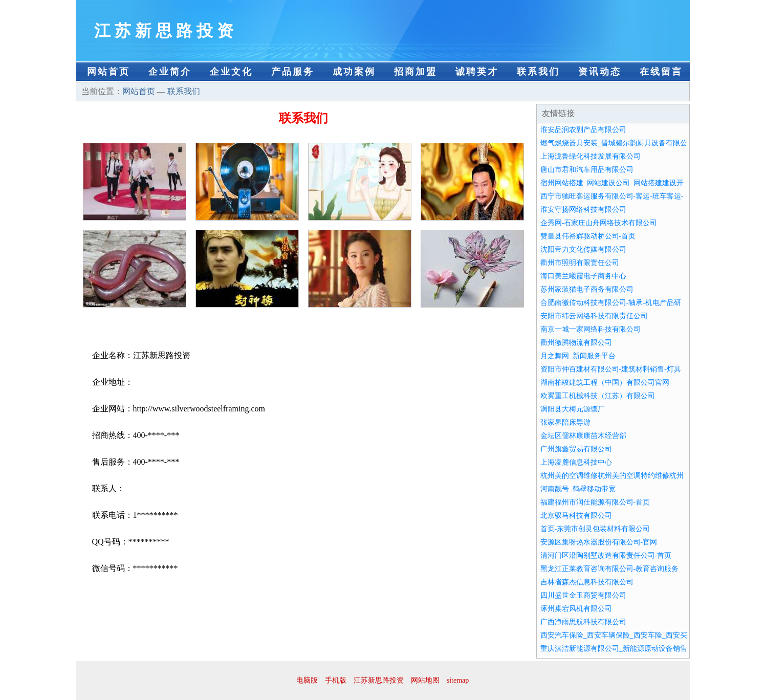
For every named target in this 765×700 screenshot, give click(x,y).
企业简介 (170, 72)
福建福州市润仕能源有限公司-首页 (595, 502)
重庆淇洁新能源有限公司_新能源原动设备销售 (614, 649)
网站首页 (108, 72)
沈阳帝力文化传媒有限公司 (583, 249)
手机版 (336, 680)
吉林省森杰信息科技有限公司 (587, 582)
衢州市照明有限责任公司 (580, 263)
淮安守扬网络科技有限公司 (583, 210)
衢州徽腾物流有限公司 (576, 343)
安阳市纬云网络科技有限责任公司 (594, 316)
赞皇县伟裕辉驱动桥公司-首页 (588, 236)
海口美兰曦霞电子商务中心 (583, 276)
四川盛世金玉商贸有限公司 (583, 595)
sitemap (458, 680)
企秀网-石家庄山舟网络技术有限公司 (599, 223)
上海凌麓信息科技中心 (576, 462)
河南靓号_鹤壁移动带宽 (578, 489)
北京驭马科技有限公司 (576, 516)
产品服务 (293, 72)
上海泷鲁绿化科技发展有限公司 (591, 156)
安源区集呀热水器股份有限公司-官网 (599, 542)
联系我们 (538, 72)
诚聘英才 (477, 72)
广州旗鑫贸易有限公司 (576, 449)
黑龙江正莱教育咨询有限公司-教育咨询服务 (610, 569)
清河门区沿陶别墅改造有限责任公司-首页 (606, 555)
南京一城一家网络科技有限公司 (591, 329)
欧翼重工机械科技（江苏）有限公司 (598, 396)
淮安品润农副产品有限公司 (583, 130)
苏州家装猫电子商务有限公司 (587, 289)
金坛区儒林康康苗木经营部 (583, 436)
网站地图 (425, 680)
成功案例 (354, 72)
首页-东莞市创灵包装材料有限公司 (595, 529)
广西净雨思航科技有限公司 (583, 622)
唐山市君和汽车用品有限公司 (587, 170)
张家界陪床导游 (565, 422)
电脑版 (307, 680)
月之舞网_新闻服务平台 (578, 356)
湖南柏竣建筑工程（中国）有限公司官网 (605, 382)
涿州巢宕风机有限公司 (576, 609)
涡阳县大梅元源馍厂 (573, 409)
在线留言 (661, 72)
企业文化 (231, 72)
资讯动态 (600, 72)
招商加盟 (416, 72)
